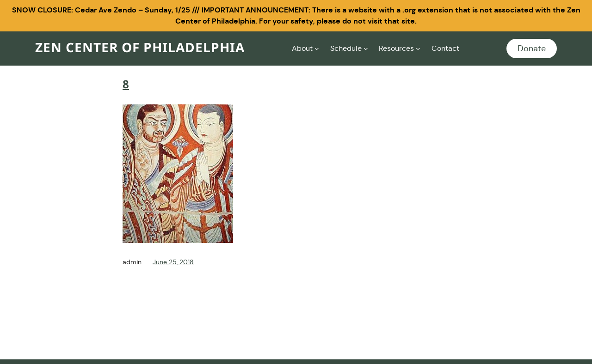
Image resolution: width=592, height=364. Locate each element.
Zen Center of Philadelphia (140, 48)
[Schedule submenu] (366, 49)
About (302, 48)
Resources (396, 48)
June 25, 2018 (173, 262)
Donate (532, 49)
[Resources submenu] (418, 49)
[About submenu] (317, 49)
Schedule (346, 48)
